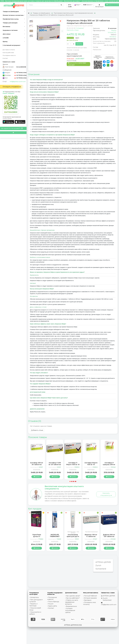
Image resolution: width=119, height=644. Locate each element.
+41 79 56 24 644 (21, 73)
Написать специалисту (106, 494)
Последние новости (9, 55)
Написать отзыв (73, 30)
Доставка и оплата (9, 50)
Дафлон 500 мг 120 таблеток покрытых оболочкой (109, 537)
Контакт (5, 58)
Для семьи (7, 34)
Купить (79, 44)
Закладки (88, 600)
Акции (51, 604)
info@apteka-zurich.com (18, 82)
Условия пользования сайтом (70, 610)
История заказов (90, 598)
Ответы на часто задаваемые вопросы (72, 602)
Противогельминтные (91, 532)
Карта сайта (53, 606)
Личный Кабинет (91, 596)
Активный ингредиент (12, 45)
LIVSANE (6, 38)
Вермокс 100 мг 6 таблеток (91, 536)
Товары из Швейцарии (11, 12)
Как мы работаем (8, 53)
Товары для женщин (10, 23)
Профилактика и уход (11, 19)
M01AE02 (113, 37)
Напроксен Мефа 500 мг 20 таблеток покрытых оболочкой (52, 15)
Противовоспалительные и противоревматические (73, 13)
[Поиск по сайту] (61, 5)
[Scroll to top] (13, 133)
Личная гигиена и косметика (13, 15)
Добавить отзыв (37, 430)
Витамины (6, 27)
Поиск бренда (54, 602)
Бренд (5, 42)
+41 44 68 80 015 (21, 67)
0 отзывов (79, 28)
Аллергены (35, 597)
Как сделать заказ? (73, 596)
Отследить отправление (12, 87)
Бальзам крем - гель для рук (73, 532)
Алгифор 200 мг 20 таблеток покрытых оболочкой (37, 465)
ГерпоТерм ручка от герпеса (37, 536)
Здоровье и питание (10, 30)
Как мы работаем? (73, 598)
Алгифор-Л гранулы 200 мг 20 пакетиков (109, 464)
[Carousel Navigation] (50, 30)
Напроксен (97, 50)
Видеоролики (71, 606)
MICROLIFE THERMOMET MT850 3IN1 (55, 536)
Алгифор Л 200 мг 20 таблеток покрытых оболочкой (55, 465)
